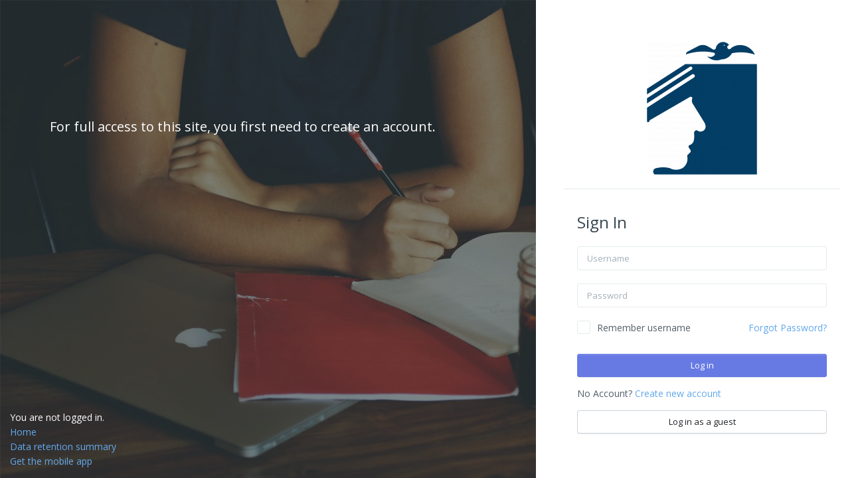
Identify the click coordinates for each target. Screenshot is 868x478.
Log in (702, 365)
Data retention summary (63, 446)
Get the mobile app (51, 461)
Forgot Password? (788, 328)
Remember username (644, 328)
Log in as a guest (702, 422)
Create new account (678, 393)
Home (23, 432)
